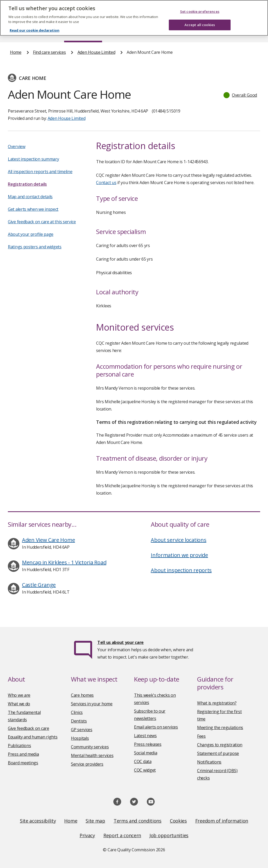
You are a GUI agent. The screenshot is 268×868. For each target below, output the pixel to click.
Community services (90, 747)
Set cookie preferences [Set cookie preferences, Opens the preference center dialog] (200, 5)
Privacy (87, 835)
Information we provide (179, 555)
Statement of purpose (218, 753)
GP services (82, 730)
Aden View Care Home (48, 540)
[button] (241, 95)
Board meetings (23, 763)
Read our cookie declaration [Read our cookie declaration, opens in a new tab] (35, 24)
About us (44, 32)
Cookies (178, 821)
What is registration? (217, 703)
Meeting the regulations (220, 728)
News (119, 32)
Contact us (248, 32)
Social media (146, 753)
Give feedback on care (29, 728)
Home (15, 32)
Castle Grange (39, 585)
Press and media (23, 754)
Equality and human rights (33, 737)
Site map (95, 821)
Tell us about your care (121, 642)
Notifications (209, 762)
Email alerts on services (156, 727)
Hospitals (80, 738)
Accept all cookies (200, 18)
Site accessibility (38, 821)
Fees (201, 736)
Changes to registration (220, 745)
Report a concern (122, 835)
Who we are (19, 695)
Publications (150, 32)
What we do (19, 704)
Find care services (83, 32)
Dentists (79, 721)
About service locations (178, 540)
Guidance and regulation (200, 32)
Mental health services (92, 755)
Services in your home (92, 704)
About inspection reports (181, 570)
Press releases (148, 744)
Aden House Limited (96, 52)
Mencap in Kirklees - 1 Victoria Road (64, 562)
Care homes (82, 695)
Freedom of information (222, 821)
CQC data (143, 761)
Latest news (145, 736)
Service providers (87, 764)
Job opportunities (169, 835)
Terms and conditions (138, 821)
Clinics (77, 712)
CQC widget (145, 770)
